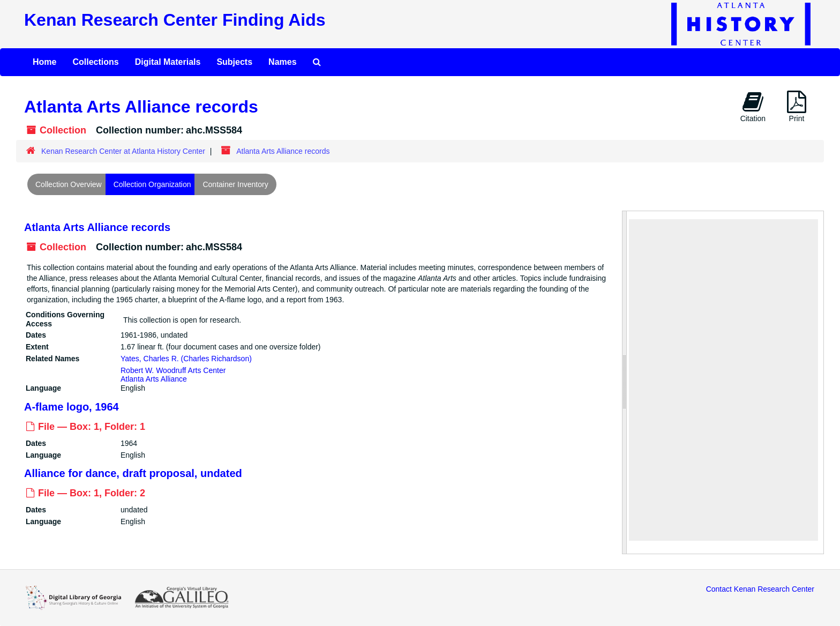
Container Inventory (235, 184)
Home (44, 62)
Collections (95, 62)
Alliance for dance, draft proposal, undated (133, 473)
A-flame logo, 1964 (72, 407)
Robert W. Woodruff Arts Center (173, 370)
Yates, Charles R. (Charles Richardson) (186, 358)
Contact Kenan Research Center (760, 589)
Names (282, 62)
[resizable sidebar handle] (625, 382)
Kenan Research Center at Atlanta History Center (123, 151)
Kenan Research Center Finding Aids (175, 20)
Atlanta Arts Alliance (154, 379)
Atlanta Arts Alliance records (97, 227)
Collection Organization (152, 184)
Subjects (234, 62)
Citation (753, 107)
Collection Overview (69, 184)
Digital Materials (168, 62)
